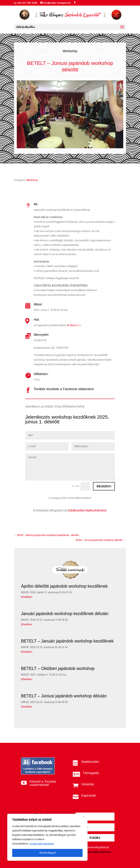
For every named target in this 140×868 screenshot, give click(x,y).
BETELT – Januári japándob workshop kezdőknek (67, 641)
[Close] (84, 817)
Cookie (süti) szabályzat (42, 844)
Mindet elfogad (47, 853)
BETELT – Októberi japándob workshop (58, 668)
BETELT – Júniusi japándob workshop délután (64, 696)
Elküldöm (104, 486)
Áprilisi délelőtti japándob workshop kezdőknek (64, 586)
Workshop (70, 51)
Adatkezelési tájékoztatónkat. (87, 511)
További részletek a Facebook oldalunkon (64, 389)
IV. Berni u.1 (73, 325)
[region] (47, 837)
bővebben (27, 597)
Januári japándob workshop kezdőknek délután (65, 614)
